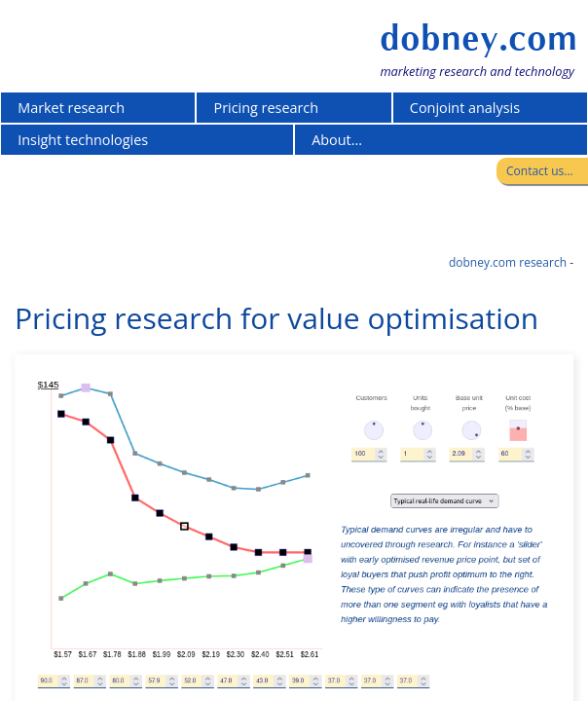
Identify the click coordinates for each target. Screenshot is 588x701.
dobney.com (478, 38)
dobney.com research (508, 262)
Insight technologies (83, 140)
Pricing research (267, 108)
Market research (71, 108)
